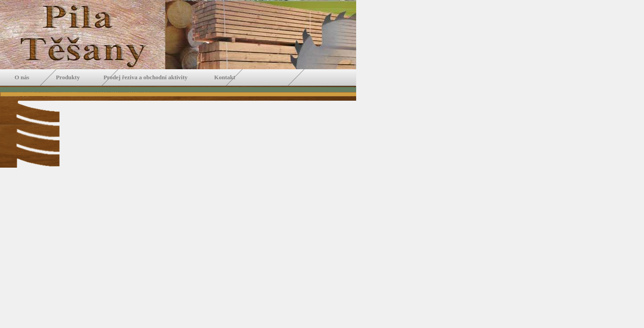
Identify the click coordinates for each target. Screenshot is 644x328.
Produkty (69, 77)
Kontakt (224, 77)
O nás (26, 77)
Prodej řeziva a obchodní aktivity (146, 77)
